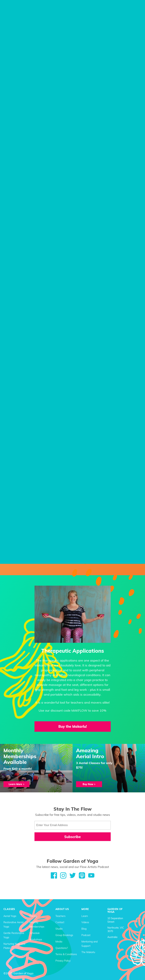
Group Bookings (64, 935)
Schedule (35, 933)
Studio (59, 929)
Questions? (62, 948)
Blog (84, 929)
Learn (85, 916)
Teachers (60, 916)
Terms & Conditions (66, 954)
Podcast (86, 935)
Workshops (36, 939)
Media (59, 941)
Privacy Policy (63, 961)
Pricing (33, 916)
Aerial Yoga (10, 916)
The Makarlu (88, 952)
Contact (60, 922)
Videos (85, 922)
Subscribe (72, 836)
